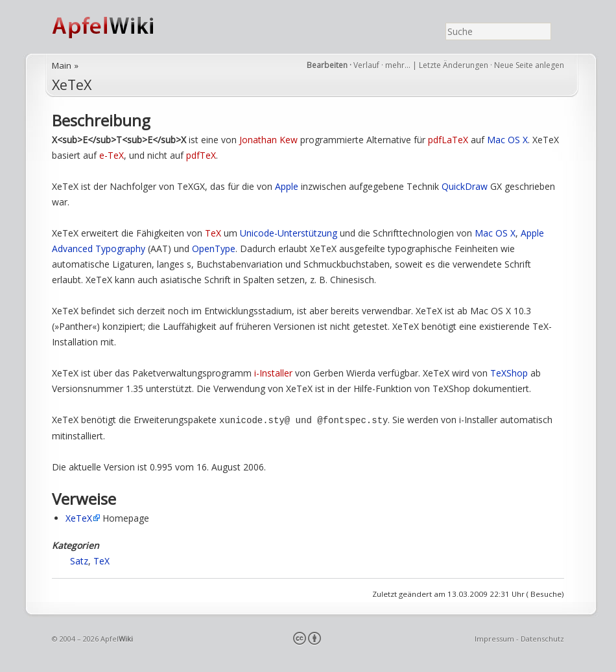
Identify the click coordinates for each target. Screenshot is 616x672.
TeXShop (509, 373)
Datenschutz (542, 638)
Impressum (494, 638)
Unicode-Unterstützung (289, 233)
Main (62, 65)
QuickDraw (465, 186)
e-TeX (112, 155)
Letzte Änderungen (454, 65)
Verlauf (366, 65)
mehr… (399, 65)
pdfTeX (201, 155)
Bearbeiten (327, 65)
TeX (213, 233)
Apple (287, 186)
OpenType (214, 249)
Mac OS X (507, 140)
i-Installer (273, 373)
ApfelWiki (117, 27)
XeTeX (72, 85)
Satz (79, 560)
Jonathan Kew (268, 140)
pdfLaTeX (448, 140)
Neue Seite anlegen (529, 65)
